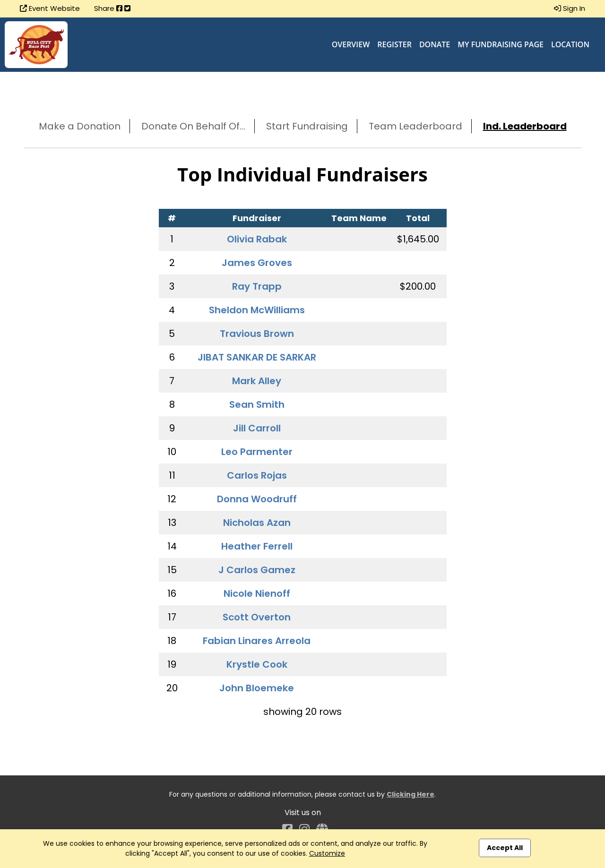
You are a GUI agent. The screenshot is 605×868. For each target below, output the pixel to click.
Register (394, 44)
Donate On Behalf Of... (193, 126)
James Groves (257, 263)
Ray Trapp (257, 286)
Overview (351, 44)
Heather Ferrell (257, 546)
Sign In (570, 8)
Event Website (50, 8)
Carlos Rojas (257, 475)
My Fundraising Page (501, 44)
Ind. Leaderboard (525, 126)
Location (570, 44)
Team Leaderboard (415, 126)
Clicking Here (411, 794)
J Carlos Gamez (257, 570)
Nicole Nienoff (257, 593)
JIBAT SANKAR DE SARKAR (257, 357)
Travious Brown (257, 334)
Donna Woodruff (257, 499)
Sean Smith (257, 404)
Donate (435, 44)
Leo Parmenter (257, 452)
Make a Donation (80, 126)
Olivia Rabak (257, 239)
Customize (327, 853)
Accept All (505, 848)
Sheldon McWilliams (257, 310)
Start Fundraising (307, 126)
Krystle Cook (257, 664)
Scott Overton (257, 617)
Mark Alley (257, 381)
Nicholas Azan (257, 523)
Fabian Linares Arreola (257, 641)
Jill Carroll (257, 428)
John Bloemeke (257, 688)
